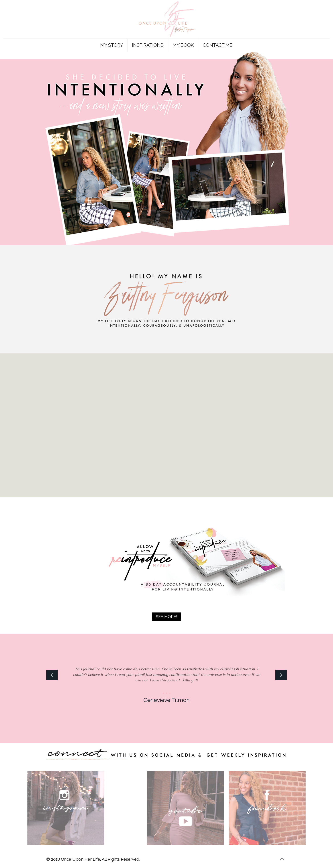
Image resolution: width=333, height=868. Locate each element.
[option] (166, 683)
